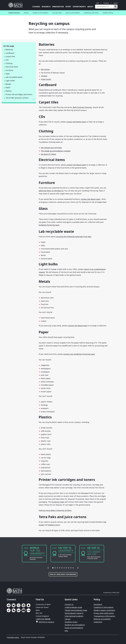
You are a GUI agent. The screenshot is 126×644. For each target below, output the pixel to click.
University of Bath (15, 591)
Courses (36, 7)
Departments (79, 7)
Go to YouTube (24, 610)
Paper (8, 87)
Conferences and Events (91, 13)
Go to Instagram (19, 605)
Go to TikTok (9, 610)
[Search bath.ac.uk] (104, 7)
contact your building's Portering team (79, 354)
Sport (68, 7)
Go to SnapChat (28, 605)
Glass (8, 74)
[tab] (53, 568)
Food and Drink (57, 13)
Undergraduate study (73, 607)
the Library (45, 69)
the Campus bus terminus (51, 148)
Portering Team (58, 502)
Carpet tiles (10, 56)
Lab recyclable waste (14, 77)
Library (68, 619)
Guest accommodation (74, 628)
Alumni (115, 3)
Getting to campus (46, 622)
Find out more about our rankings (63, 574)
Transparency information (104, 616)
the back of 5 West (48, 154)
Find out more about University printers (55, 510)
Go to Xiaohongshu (28, 610)
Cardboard (10, 53)
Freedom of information (104, 607)
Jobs (66, 631)
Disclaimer (98, 604)
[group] (34, 554)
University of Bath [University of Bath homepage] (16, 5)
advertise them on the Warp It (51, 191)
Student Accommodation (40, 13)
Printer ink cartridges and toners (19, 94)
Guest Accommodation (73, 13)
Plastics (9, 91)
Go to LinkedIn (24, 605)
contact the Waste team (76, 122)
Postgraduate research (74, 613)
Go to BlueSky (14, 605)
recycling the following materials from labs (74, 237)
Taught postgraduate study (76, 610)
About (90, 7)
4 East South (46, 79)
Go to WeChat (14, 610)
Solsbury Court (54, 525)
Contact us (69, 604)
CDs (7, 60)
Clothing (9, 63)
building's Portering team (49, 225)
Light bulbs (10, 81)
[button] (48, 568)
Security (26, 13)
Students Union (71, 622)
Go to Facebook (9, 605)
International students (74, 616)
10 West (44, 76)
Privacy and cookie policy (104, 613)
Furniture (9, 70)
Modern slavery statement (104, 610)
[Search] (116, 7)
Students (106, 3)
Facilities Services (108, 13)
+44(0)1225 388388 (43, 619)
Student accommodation (75, 625)
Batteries (9, 50)
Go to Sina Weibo (19, 610)
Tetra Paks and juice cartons (17, 98)
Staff (97, 3)
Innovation (58, 7)
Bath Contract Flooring (82, 107)
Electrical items (12, 67)
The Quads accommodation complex (56, 151)
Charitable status (13, 637)
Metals (8, 84)
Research (46, 7)
